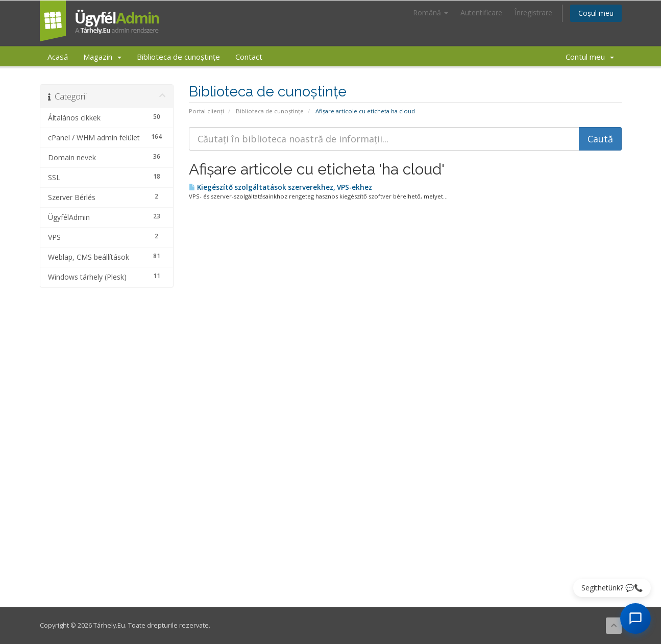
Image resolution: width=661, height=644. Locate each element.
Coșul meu (596, 13)
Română (431, 13)
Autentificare (481, 13)
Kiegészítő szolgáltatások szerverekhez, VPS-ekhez (280, 187)
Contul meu (590, 57)
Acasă (58, 57)
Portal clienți (206, 111)
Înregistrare (533, 13)
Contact (249, 57)
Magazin (102, 57)
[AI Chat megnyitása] (635, 618)
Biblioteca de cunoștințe (178, 57)
